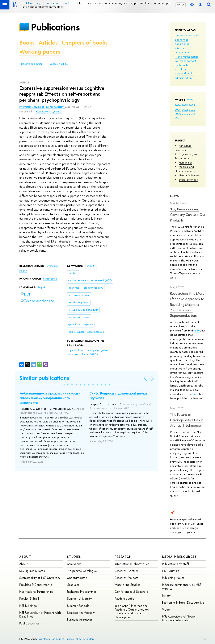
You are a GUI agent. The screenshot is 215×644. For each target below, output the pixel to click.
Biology (23, 271)
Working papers (40, 52)
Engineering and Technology (187, 156)
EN (183, 5)
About (25, 557)
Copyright (58, 639)
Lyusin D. (57, 112)
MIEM (197, 330)
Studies (74, 557)
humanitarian (182, 52)
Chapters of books (85, 43)
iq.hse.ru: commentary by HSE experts (182, 587)
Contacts (44, 639)
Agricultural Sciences (183, 148)
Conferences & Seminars (131, 592)
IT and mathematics (186, 57)
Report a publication (32, 64)
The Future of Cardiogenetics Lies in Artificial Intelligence (187, 420)
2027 (190, 100)
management (188, 61)
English (42, 288)
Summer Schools (78, 606)
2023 (178, 110)
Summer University (79, 598)
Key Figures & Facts (32, 571)
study (195, 394)
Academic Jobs (124, 598)
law (177, 61)
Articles (48, 43)
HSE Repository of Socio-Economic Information (179, 618)
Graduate (73, 585)
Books (27, 43)
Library (166, 595)
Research (123, 557)
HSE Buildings (28, 606)
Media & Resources (179, 557)
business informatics (187, 35)
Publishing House (173, 578)
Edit (204, 638)
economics (181, 40)
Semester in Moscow (81, 613)
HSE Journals (170, 571)
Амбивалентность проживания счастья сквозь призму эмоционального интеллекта (50, 398)
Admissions (74, 564)
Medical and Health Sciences (185, 169)
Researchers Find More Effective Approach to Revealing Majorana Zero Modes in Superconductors (187, 304)
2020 (178, 114)
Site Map (89, 639)
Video (166, 609)
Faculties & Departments (36, 585)
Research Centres (127, 571)
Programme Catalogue (82, 571)
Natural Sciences (189, 175)
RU (178, 5)
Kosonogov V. (43, 112)
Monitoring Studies (127, 585)
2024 (192, 105)
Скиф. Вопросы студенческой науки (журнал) (118, 396)
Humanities (186, 162)
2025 (185, 105)
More (178, 118)
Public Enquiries (29, 623)
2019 (185, 114)
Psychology (52, 266)
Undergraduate (77, 578)
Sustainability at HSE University (40, 578)
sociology (181, 69)
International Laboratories (132, 564)
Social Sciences (188, 179)
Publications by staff (176, 564)
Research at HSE (59, 64)
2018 (192, 114)
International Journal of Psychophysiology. (42, 107)
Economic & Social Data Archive (183, 602)
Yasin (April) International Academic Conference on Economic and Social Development (132, 611)
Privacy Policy (74, 639)
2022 (185, 110)
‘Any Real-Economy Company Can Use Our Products (188, 215)
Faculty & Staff (29, 598)
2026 (178, 105)
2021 (192, 110)
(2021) (88, 352)
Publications (55, 27)
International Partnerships (36, 592)
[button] (64, 385)
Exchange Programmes (82, 592)
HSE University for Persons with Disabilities (40, 614)
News (174, 196)
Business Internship (79, 620)
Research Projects (126, 578)
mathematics (182, 65)
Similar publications (44, 378)
